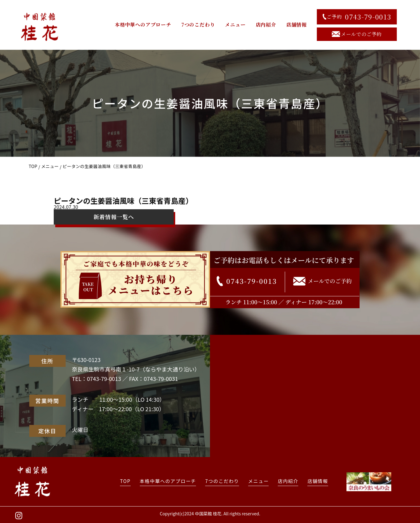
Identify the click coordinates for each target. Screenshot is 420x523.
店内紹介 (266, 25)
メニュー (235, 25)
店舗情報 (297, 25)
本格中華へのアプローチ (143, 25)
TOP (33, 166)
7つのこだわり (198, 25)
